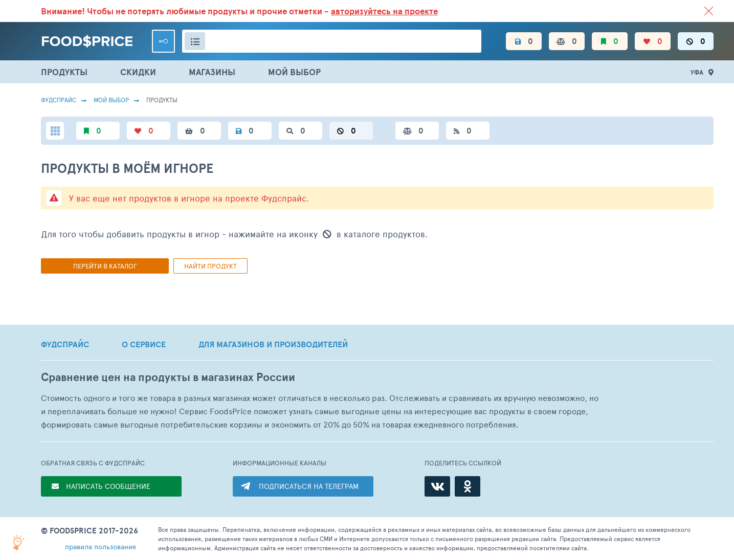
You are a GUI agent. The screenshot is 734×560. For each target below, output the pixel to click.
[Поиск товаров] (332, 41)
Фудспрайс (59, 100)
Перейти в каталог (105, 266)
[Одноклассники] (468, 486)
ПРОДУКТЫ (64, 72)
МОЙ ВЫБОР (294, 72)
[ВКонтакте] (437, 486)
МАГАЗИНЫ (212, 72)
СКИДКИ (138, 72)
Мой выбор (111, 100)
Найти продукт (210, 266)
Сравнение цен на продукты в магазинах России (168, 377)
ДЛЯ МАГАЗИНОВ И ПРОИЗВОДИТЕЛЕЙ (273, 344)
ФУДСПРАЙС (65, 344)
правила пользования (101, 546)
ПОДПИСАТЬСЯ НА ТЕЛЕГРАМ (309, 486)
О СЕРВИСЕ (144, 344)
